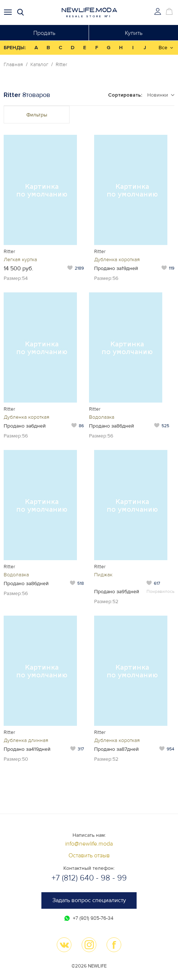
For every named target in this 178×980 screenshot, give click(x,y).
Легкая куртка (20, 260)
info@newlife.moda (89, 844)
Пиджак (103, 575)
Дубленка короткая (117, 260)
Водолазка (102, 417)
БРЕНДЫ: (15, 48)
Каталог (39, 65)
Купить (134, 33)
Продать (44, 33)
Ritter (61, 65)
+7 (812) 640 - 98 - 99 (89, 878)
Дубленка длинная (26, 740)
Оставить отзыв (89, 855)
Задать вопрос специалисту (89, 900)
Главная (13, 65)
